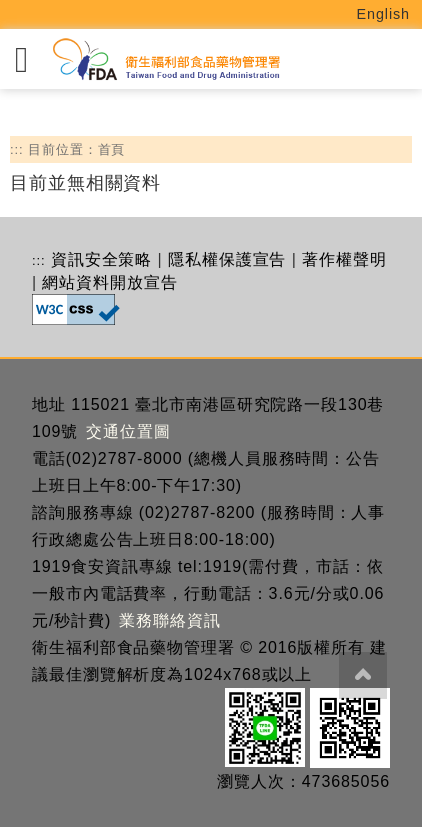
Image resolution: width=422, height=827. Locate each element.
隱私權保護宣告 (227, 259)
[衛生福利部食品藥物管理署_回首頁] (165, 59)
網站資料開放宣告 (109, 282)
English (384, 14)
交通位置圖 (128, 431)
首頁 (112, 149)
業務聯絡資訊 (169, 620)
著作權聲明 (344, 259)
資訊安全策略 (101, 259)
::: (17, 149)
